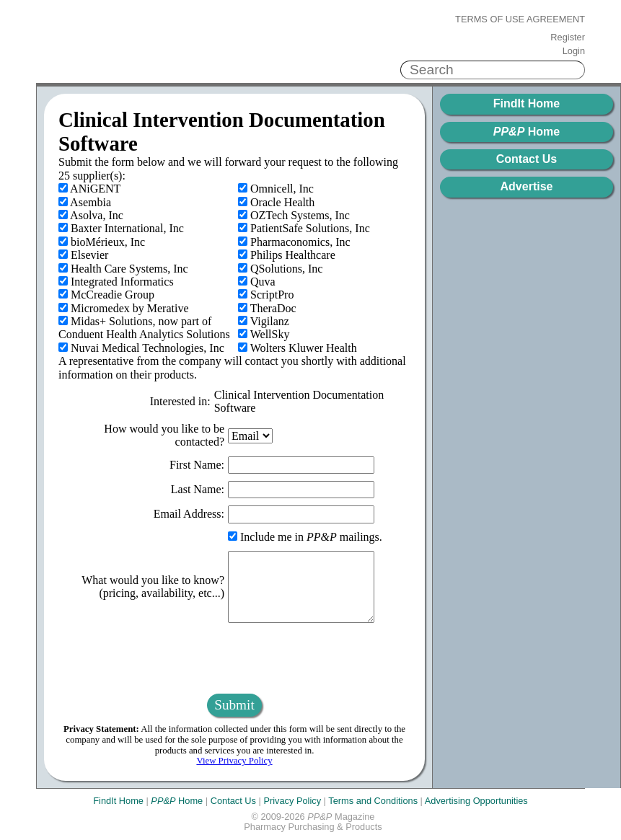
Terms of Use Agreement (520, 19)
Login (574, 51)
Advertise (527, 186)
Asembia (85, 202)
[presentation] (234, 658)
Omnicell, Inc (276, 189)
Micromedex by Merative (124, 308)
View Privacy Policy (234, 761)
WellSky (264, 334)
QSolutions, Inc (280, 269)
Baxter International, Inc (121, 228)
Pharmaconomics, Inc (294, 242)
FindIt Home (527, 103)
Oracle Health (276, 202)
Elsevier (83, 255)
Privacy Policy (292, 801)
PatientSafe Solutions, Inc (304, 228)
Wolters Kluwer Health (298, 348)
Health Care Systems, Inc (123, 269)
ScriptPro (266, 295)
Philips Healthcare (287, 255)
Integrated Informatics (116, 282)
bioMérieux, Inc (102, 242)
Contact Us (527, 159)
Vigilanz (264, 321)
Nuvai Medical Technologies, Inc (141, 348)
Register (568, 37)
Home (527, 132)
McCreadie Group (106, 295)
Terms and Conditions (373, 801)
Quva (257, 282)
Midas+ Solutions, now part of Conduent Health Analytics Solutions (144, 328)
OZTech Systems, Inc (294, 215)
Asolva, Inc (91, 215)
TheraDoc (267, 308)
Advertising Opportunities (476, 801)
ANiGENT (89, 189)
